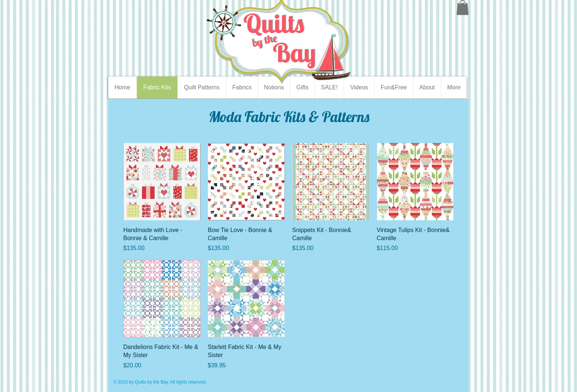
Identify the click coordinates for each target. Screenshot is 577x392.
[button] (463, 8)
